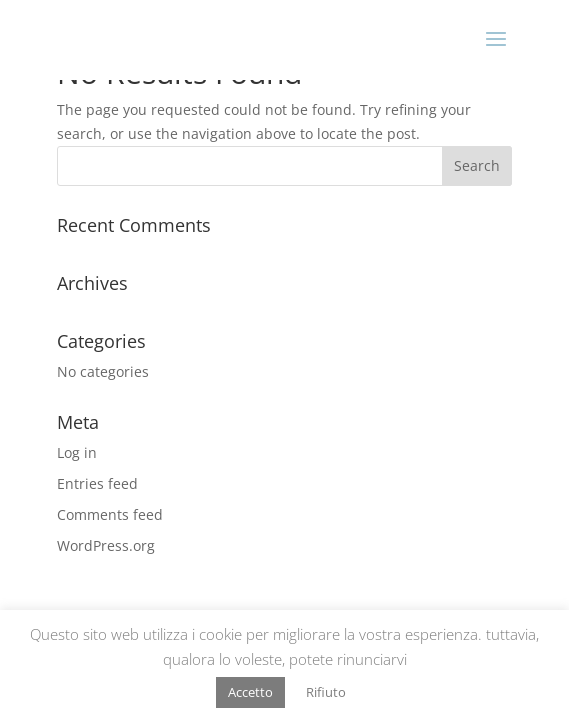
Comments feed (110, 514)
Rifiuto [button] (326, 692)
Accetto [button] (250, 692)
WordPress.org (106, 545)
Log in (77, 452)
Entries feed (97, 483)
